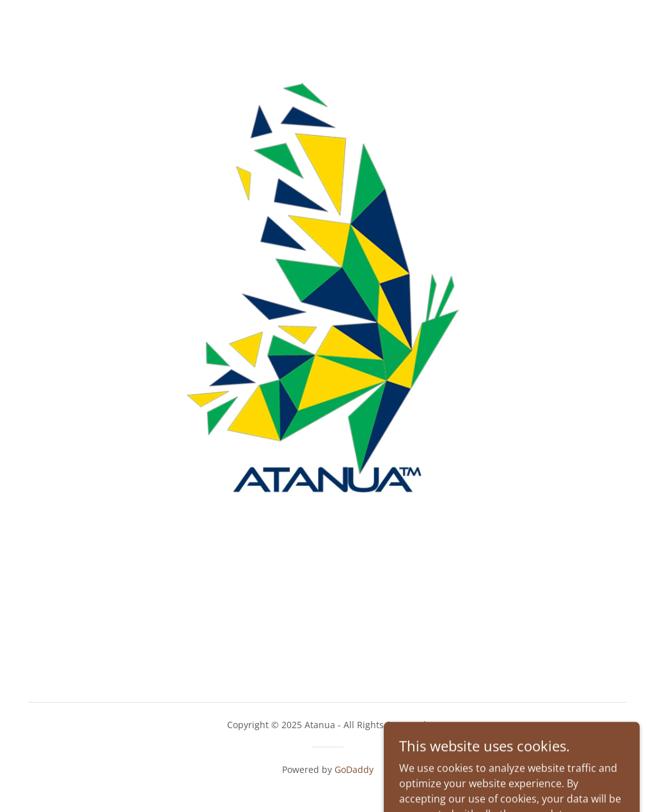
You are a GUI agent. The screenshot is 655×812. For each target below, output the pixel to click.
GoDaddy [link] (354, 769)
